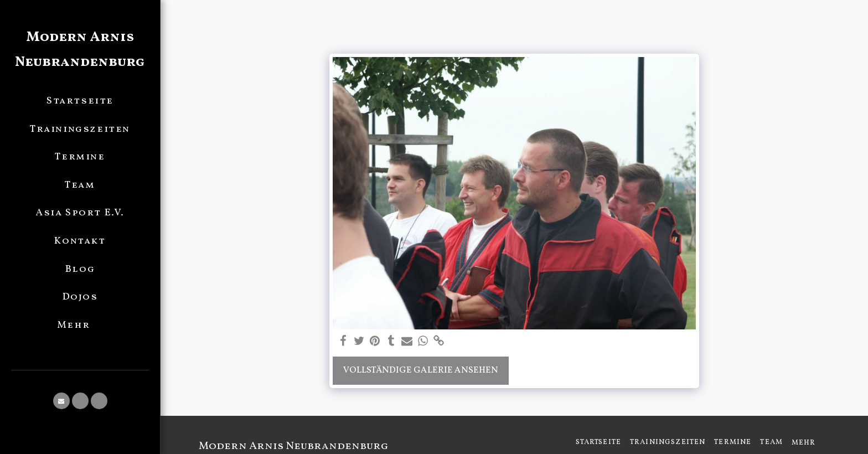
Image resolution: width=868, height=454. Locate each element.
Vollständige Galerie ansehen (421, 370)
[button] (61, 401)
